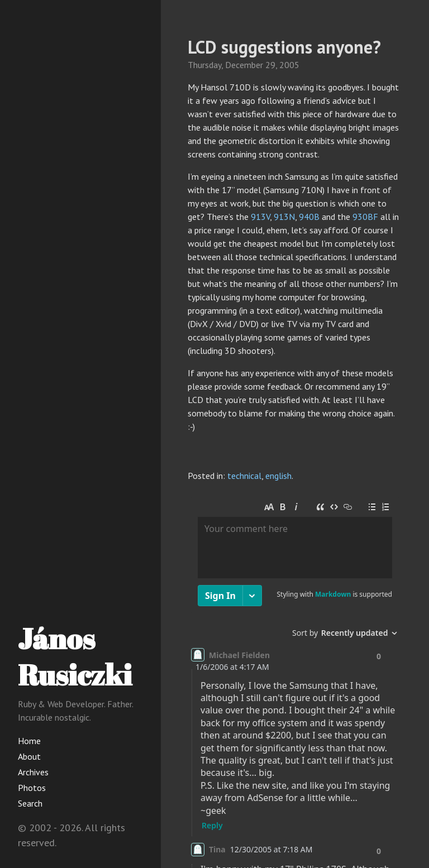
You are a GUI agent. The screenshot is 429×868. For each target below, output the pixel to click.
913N (284, 217)
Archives (33, 772)
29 (270, 65)
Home (29, 741)
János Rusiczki (75, 656)
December (244, 65)
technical (244, 476)
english (278, 476)
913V (260, 217)
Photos (32, 788)
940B (309, 217)
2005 (289, 65)
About (29, 756)
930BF (365, 217)
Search (30, 803)
